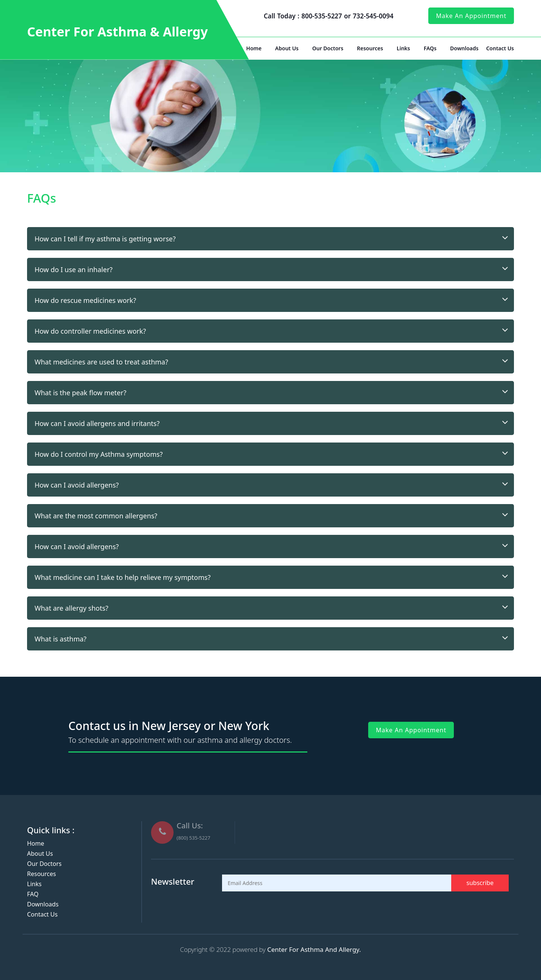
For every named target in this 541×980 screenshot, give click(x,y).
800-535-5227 (323, 16)
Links (403, 48)
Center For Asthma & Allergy (117, 32)
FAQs (430, 48)
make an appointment (471, 16)
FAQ (33, 894)
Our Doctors (328, 48)
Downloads (464, 48)
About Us (287, 48)
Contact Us (500, 48)
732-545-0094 (373, 16)
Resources (370, 48)
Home (254, 48)
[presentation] (279, 910)
